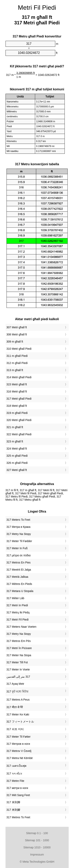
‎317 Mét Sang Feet (18, 795)
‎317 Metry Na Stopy (19, 534)
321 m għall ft (15, 427)
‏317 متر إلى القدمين (18, 677)
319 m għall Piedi (17, 413)
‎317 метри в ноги (17, 788)
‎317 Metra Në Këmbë (20, 758)
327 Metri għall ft (17, 470)
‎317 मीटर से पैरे (15, 707)
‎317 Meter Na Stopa (19, 655)
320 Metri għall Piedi (19, 420)
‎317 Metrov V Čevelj (19, 751)
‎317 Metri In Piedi (17, 605)
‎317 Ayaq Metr (15, 684)
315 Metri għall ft (17, 384)
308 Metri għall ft (17, 334)
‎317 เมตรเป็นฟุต (16, 766)
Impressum (37, 855)
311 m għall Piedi (17, 356)
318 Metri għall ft (17, 406)
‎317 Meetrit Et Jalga (19, 570)
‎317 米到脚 (13, 802)
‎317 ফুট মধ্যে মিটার (17, 691)
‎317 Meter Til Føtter (19, 737)
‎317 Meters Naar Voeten (22, 627)
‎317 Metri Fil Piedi (18, 620)
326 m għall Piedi (17, 463)
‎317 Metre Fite (15, 781)
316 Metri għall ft (17, 392)
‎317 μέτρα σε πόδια (19, 555)
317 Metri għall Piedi (19, 399)
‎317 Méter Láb (15, 598)
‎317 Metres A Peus (18, 700)
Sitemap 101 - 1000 (37, 840)
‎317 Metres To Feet (18, 817)
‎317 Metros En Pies (19, 562)
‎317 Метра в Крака (19, 527)
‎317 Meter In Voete (18, 669)
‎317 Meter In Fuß (17, 548)
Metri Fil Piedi (37, 8)
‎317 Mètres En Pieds (19, 584)
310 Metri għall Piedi (19, 349)
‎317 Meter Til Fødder (19, 541)
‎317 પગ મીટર (14, 773)
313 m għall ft (15, 370)
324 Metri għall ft (17, 449)
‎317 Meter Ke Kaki (18, 714)
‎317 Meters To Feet (18, 520)
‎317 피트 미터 (15, 729)
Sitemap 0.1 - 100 (37, 833)
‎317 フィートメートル (20, 722)
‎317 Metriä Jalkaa (17, 577)
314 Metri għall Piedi (19, 377)
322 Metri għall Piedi (19, 434)
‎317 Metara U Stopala (20, 591)
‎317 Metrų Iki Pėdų (18, 612)
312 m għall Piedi (17, 363)
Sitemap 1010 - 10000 (37, 847)
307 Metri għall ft (17, 327)
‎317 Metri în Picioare (19, 648)
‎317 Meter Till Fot (17, 662)
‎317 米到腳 (13, 810)
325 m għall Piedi (17, 456)
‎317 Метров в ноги (18, 744)
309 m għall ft (15, 342)
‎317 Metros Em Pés (19, 641)
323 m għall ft (15, 441)
